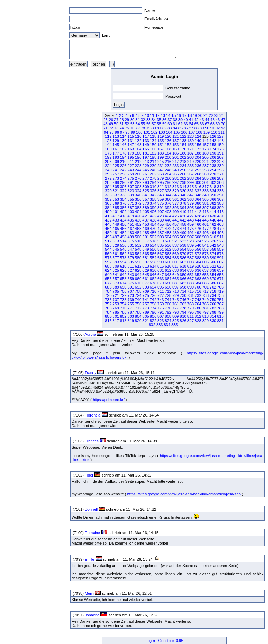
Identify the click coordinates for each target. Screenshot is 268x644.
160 (108, 149)
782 (213, 308)
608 (108, 266)
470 (153, 229)
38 (175, 120)
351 (220, 195)
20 (200, 115)
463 (220, 224)
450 (123, 224)
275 (131, 178)
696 (168, 287)
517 (146, 241)
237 (206, 166)
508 (198, 237)
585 (176, 258)
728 (168, 295)
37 (170, 120)
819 (131, 321)
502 (153, 237)
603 (191, 262)
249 (176, 170)
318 (213, 187)
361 (176, 199)
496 (108, 237)
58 (159, 124)
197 (146, 157)
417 (116, 216)
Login (150, 641)
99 (133, 132)
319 (220, 187)
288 (108, 182)
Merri (89, 593)
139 (191, 141)
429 (206, 216)
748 (198, 300)
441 (176, 220)
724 (138, 295)
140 (198, 141)
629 (146, 270)
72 (111, 128)
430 (213, 216)
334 (213, 191)
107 (192, 132)
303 (220, 182)
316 (198, 187)
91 (213, 128)
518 (153, 241)
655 (220, 275)
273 (116, 178)
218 (183, 162)
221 (206, 162)
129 (116, 141)
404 (138, 212)
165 (146, 149)
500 (138, 237)
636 (198, 270)
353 (116, 199)
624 (108, 270)
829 (206, 321)
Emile (90, 559)
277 (146, 178)
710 (153, 291)
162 (123, 149)
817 (116, 321)
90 (207, 128)
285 (206, 178)
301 (206, 182)
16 (179, 115)
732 (198, 295)
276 (138, 178)
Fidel (89, 475)
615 (161, 266)
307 (131, 187)
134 (153, 141)
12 (157, 115)
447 (220, 220)
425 (176, 216)
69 (218, 124)
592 (108, 262)
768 (108, 308)
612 (138, 266)
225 (116, 166)
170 (183, 149)
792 (168, 312)
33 (148, 120)
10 (147, 115)
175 (220, 149)
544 (108, 249)
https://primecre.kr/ (109, 400)
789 (146, 312)
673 (116, 283)
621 (206, 266)
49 (111, 124)
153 (176, 145)
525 (206, 241)
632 (168, 270)
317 (206, 187)
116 (138, 136)
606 (213, 262)
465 (116, 229)
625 (116, 270)
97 (122, 132)
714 (183, 291)
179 (131, 153)
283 (191, 178)
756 (138, 304)
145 (116, 145)
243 (131, 170)
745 (176, 300)
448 (108, 224)
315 (191, 187)
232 (168, 166)
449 (116, 224)
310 (153, 187)
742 (153, 300)
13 (163, 115)
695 (161, 287)
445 (206, 220)
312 (168, 187)
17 (184, 115)
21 (206, 115)
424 (168, 216)
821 (146, 321)
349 (206, 195)
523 (191, 241)
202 (183, 157)
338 (123, 195)
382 (213, 203)
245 (146, 170)
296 (168, 182)
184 (168, 153)
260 (138, 174)
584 (168, 258)
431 (220, 216)
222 (213, 162)
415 (220, 212)
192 (108, 157)
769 (116, 308)
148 (138, 145)
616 (168, 266)
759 (161, 304)
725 (146, 295)
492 (198, 233)
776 (168, 308)
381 (206, 203)
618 (183, 266)
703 (220, 287)
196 (138, 157)
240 (108, 170)
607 (220, 262)
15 (173, 115)
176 (108, 153)
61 (175, 124)
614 (153, 266)
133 (146, 141)
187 (191, 153)
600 (168, 262)
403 (131, 212)
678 (153, 283)
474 (183, 229)
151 (161, 145)
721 (116, 295)
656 (108, 279)
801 (116, 316)
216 (168, 162)
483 (131, 233)
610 (123, 266)
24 (222, 115)
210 (123, 162)
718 (213, 291)
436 (138, 220)
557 (206, 249)
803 (131, 316)
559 (220, 249)
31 (137, 120)
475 (191, 229)
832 (152, 325)
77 (137, 128)
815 (220, 316)
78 (143, 128)
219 (191, 162)
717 (206, 291)
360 (168, 199)
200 (168, 157)
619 (191, 266)
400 (108, 212)
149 (146, 145)
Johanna (92, 615)
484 (138, 233)
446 (213, 220)
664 (168, 279)
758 (153, 304)
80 (154, 128)
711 (161, 291)
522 (183, 241)
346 (183, 195)
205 (206, 157)
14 (168, 115)
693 (146, 287)
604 (198, 262)
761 (176, 304)
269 (206, 174)
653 (206, 275)
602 (183, 262)
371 (131, 203)
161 (116, 149)
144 (108, 145)
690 (123, 287)
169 (176, 149)
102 (154, 132)
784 (108, 312)
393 (176, 208)
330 (183, 191)
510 (213, 237)
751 (220, 300)
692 (138, 287)
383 (220, 203)
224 (108, 166)
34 (154, 120)
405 (146, 212)
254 (213, 170)
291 (131, 182)
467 (131, 229)
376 (168, 203)
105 (177, 132)
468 (138, 229)
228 (138, 166)
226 (123, 166)
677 (146, 283)
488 (168, 233)
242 (123, 170)
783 (220, 308)
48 (105, 124)
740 (138, 300)
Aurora (90, 334)
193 (116, 157)
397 (206, 208)
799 (220, 312)
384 (108, 208)
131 (131, 141)
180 (138, 153)
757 (146, 304)
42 (196, 120)
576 (108, 258)
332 (198, 191)
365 (206, 199)
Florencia (93, 415)
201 (176, 157)
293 (146, 182)
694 (153, 287)
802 (123, 316)
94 (106, 132)
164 (138, 149)
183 (161, 153)
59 (164, 124)
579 (131, 258)
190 (213, 153)
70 (223, 124)
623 (220, 266)
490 (183, 233)
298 (183, 182)
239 (220, 166)
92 (218, 128)
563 (131, 254)
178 (123, 153)
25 (105, 120)
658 (123, 279)
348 (198, 195)
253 (206, 170)
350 (213, 195)
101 (147, 132)
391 (161, 208)
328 (168, 191)
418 (123, 216)
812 (198, 316)
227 (131, 166)
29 (127, 120)
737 (116, 300)
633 (176, 270)
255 (220, 170)
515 (131, 241)
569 (176, 254)
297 (176, 182)
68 (213, 124)
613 (146, 266)
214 (153, 162)
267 (191, 174)
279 (161, 178)
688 (108, 287)
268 (198, 174)
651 (191, 275)
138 (183, 141)
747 (191, 300)
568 (168, 254)
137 (176, 141)
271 (220, 174)
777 (176, 308)
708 (138, 291)
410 (183, 212)
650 (183, 275)
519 (161, 241)
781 (206, 308)
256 (108, 174)
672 (108, 283)
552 (168, 249)
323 (131, 191)
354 (123, 199)
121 (176, 136)
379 (191, 203)
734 (213, 295)
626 (123, 270)
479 (220, 229)
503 (161, 237)
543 (220, 245)
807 (161, 316)
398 (213, 208)
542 (213, 245)
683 (191, 283)
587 (191, 258)
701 (206, 287)
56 (148, 124)
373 (146, 203)
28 (121, 120)
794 (183, 312)
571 (191, 254)
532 (138, 245)
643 (131, 275)
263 (161, 174)
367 (220, 199)
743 (161, 300)
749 (206, 300)
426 (183, 216)
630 (153, 270)
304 (108, 187)
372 (138, 203)
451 (131, 224)
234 (183, 166)
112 (108, 136)
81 (159, 128)
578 (123, 258)
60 (170, 124)
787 (131, 312)
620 (198, 266)
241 (116, 170)
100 (139, 132)
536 (168, 245)
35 (159, 120)
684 (198, 283)
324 (138, 191)
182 (153, 153)
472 (168, 229)
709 (146, 291)
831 (220, 321)
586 (183, 258)
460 (198, 224)
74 (121, 128)
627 (131, 270)
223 (220, 162)
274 (123, 178)
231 (161, 166)
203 (191, 157)
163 (131, 149)
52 (127, 124)
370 (123, 203)
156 (198, 145)
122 (183, 136)
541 (206, 245)
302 (213, 182)
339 (131, 195)
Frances (92, 441)
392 (168, 208)
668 (198, 279)
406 (153, 212)
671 (220, 279)
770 (123, 308)
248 (168, 170)
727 (161, 295)
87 (191, 128)
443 (191, 220)
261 (146, 174)
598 (153, 262)
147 (131, 145)
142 (213, 141)
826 (183, 321)
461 (206, 224)
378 (183, 203)
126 (213, 136)
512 (108, 241)
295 (161, 182)
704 (108, 291)
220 (198, 162)
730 (183, 295)
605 (206, 262)
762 (183, 304)
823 (161, 321)
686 (213, 283)
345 (176, 195)
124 (198, 136)
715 (191, 291)
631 (161, 270)
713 (176, 291)
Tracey (91, 373)
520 (168, 241)
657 (116, 279)
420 (138, 216)
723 (131, 295)
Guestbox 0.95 (171, 641)
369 (116, 203)
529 (116, 245)
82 (164, 128)
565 (146, 254)
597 (146, 262)
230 (153, 166)
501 (146, 237)
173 (206, 149)
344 (168, 195)
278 (153, 178)
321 (116, 191)
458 (183, 224)
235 (191, 166)
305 (116, 187)
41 (191, 120)
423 (161, 216)
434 (123, 220)
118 (153, 136)
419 (131, 216)
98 (127, 132)
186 (183, 153)
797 (206, 312)
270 (213, 174)
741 (146, 300)
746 (183, 300)
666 (183, 279)
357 (146, 199)
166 (153, 149)
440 (168, 220)
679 (161, 283)
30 (132, 120)
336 (108, 195)
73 (116, 128)
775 (161, 308)
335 (220, 191)
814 (213, 316)
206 (213, 157)
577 (116, 258)
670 (213, 279)
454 (153, 224)
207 (220, 157)
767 (220, 304)
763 (191, 304)
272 (108, 178)
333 (206, 191)
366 (213, 199)
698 (183, 287)
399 (220, 208)
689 (116, 287)
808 (168, 316)
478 (213, 229)
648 (168, 275)
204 (198, 157)
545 (116, 249)
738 (123, 300)
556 (198, 249)
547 (131, 249)
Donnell (91, 509)
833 (159, 325)
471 (161, 229)
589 (206, 258)
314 (183, 187)
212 (138, 162)
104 (169, 132)
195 (131, 157)
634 (183, 270)
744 (168, 300)
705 (116, 291)
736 (108, 300)
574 (213, 254)
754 (123, 304)
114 (123, 136)
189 (206, 153)
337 (116, 195)
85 (180, 128)
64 (191, 124)
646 (153, 275)
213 (146, 162)
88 (196, 128)
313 (176, 187)
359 (161, 199)
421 (146, 216)
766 (213, 304)
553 (176, 249)
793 (176, 312)
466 (123, 229)
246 (153, 170)
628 (138, 270)
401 (116, 212)
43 (202, 120)
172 (198, 149)
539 (191, 245)
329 (176, 191)
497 (116, 237)
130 (123, 141)
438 (153, 220)
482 (123, 233)
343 (161, 195)
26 (111, 120)
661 (146, 279)
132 (138, 141)
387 (131, 208)
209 (116, 162)
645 (146, 275)
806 (153, 316)
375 (161, 203)
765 (206, 304)
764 (198, 304)
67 (207, 124)
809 (176, 316)
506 (183, 237)
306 (123, 187)
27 (116, 120)
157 (206, 145)
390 (153, 208)
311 (161, 187)
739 (131, 300)
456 (168, 224)
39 (180, 120)
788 (138, 312)
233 (176, 166)
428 (198, 216)
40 (186, 120)
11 (152, 115)
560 (108, 254)
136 (168, 141)
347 (191, 195)
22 (211, 115)
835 (174, 325)
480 (108, 233)
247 (161, 170)
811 (191, 316)
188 (198, 153)
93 (223, 128)
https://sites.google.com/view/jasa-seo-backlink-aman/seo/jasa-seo (184, 494)
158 (213, 145)
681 (176, 283)
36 (164, 120)
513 (116, 241)
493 (206, 233)
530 (123, 245)
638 (213, 270)
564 (138, 254)
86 (186, 128)
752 (108, 304)
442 (183, 220)
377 (176, 203)
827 (191, 321)
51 (121, 124)
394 (183, 208)
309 (146, 187)
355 (131, 199)
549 (146, 249)
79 (148, 128)
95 (111, 132)
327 (161, 191)
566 (153, 254)
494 (213, 233)
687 (220, 283)
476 (198, 229)
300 (198, 182)
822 (153, 321)
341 (146, 195)
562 (123, 254)
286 (213, 178)
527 (220, 241)
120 (168, 136)
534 (153, 245)
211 (131, 162)
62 (180, 124)
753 (116, 304)
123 (191, 136)
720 (108, 295)
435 (131, 220)
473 (176, 229)
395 (191, 208)
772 (138, 308)
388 (138, 208)
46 (218, 120)
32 (143, 120)
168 (168, 149)
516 (138, 241)
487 (161, 233)
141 (206, 141)
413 (206, 212)
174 (213, 149)
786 (123, 312)
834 (167, 325)
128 (108, 141)
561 (116, 254)
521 (176, 241)
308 (138, 187)
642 (123, 275)
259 (131, 174)
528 (108, 245)
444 (198, 220)
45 (213, 120)
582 (153, 258)
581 (146, 258)
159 (220, 145)
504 (168, 237)
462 (213, 224)
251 (191, 170)
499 (131, 237)
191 (220, 153)
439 (161, 220)
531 (131, 245)
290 (123, 182)
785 (116, 312)
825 (176, 321)
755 (131, 304)
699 (191, 287)
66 (202, 124)
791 (161, 312)
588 (198, 258)
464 (108, 229)
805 (146, 316)
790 (153, 312)
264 (168, 174)
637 (206, 270)
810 (183, 316)
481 (116, 233)
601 (176, 262)
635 (191, 270)
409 (176, 212)
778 (183, 308)
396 (198, 208)
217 (176, 162)
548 (138, 249)
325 (146, 191)
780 (198, 308)
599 (161, 262)
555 (191, 249)
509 (206, 237)
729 (176, 295)
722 (123, 295)
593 (116, 262)
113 (116, 136)
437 (146, 220)
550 (153, 249)
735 (220, 295)
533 (146, 245)
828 (198, 321)
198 (153, 157)
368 (108, 203)
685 (206, 283)
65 (196, 124)
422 (153, 216)
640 (108, 275)
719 (220, 291)
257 (116, 174)
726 (153, 295)
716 (198, 291)
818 (123, 321)
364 (198, 199)
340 (138, 195)
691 (131, 287)
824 (168, 321)
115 (131, 136)
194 (123, 157)
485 (146, 233)
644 (138, 275)
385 (116, 208)
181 (146, 153)
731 (191, 295)
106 (184, 132)
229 (146, 166)
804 (138, 316)
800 (108, 316)
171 (191, 149)
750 (213, 300)
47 (223, 120)
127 (220, 136)
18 (189, 115)
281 (176, 178)
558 (213, 249)
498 (123, 237)
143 (220, 141)
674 (123, 283)
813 (206, 316)
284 (198, 178)
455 (161, 224)
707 (131, 291)
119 (161, 136)
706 (123, 291)
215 (161, 162)
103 (162, 132)
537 (176, 245)
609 (116, 266)
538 (183, 245)
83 (170, 128)
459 (191, 224)
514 (123, 241)
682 (183, 283)
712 (168, 291)
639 (220, 270)
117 (146, 136)
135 (161, 141)
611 (131, 266)
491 (191, 233)
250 (183, 170)
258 (123, 174)
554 (183, 249)
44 (207, 120)
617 (176, 266)
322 (123, 191)
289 (116, 182)
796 (198, 312)
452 (138, 224)
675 (131, 283)
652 (198, 275)
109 (207, 132)
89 (202, 128)
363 (191, 199)
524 (198, 241)
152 (168, 145)
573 (206, 254)
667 (191, 279)
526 (213, 241)
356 (138, 199)
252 (198, 170)
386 (123, 208)
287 (220, 178)
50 (116, 124)
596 (138, 262)
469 (146, 229)
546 (123, 249)
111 (222, 132)
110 (214, 132)
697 (176, 287)
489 (176, 233)
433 (116, 220)
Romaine (92, 533)
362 (183, 199)
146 (123, 145)
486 (153, 233)
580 (138, 258)
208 (108, 162)
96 (117, 132)
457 (176, 224)
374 (153, 203)
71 (105, 128)
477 (206, 229)
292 (138, 182)
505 (176, 237)
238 (213, 166)
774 (153, 308)
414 (213, 212)
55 (143, 124)
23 (216, 115)
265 (176, 174)
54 (137, 124)
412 (198, 212)
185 (176, 153)
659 (131, 279)
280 (168, 178)
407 (161, 212)
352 (108, 199)
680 (168, 283)
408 (168, 212)
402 (123, 212)
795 (191, 312)
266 (183, 174)
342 (153, 195)
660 (138, 279)
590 (213, 258)
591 (220, 258)
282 (183, 178)
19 (195, 115)
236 (198, 166)
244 (138, 170)
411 (191, 212)
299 (191, 182)
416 (108, 216)
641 (116, 275)
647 (161, 275)
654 (213, 275)
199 (161, 157)
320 (108, 191)
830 (213, 321)
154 (183, 145)
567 (161, 254)
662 (153, 279)
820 (138, 321)
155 (191, 145)
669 (206, 279)
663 (161, 279)
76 (132, 128)
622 (213, 266)
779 (191, 308)
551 (161, 249)
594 (123, 262)
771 (131, 308)
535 (161, 245)
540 (198, 245)
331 (191, 191)
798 (213, 312)
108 (199, 132)
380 (198, 203)
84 (175, 128)
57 (154, 124)
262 (153, 174)
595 (131, 262)
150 (153, 145)
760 (168, 304)
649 (176, 275)
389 (146, 208)
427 (191, 216)
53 (132, 124)
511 (220, 237)
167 (161, 149)
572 (198, 254)
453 (146, 224)
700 (198, 287)
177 (116, 153)
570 (183, 254)
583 (161, 258)
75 (127, 128)
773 (146, 308)
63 (186, 124)
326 (153, 191)
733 (206, 295)
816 (108, 321)
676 (138, 283)
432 (108, 220)
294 (153, 182)
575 (220, 254)
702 (213, 287)
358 (153, 199)
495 (220, 233)
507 (191, 237)
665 (176, 279)
